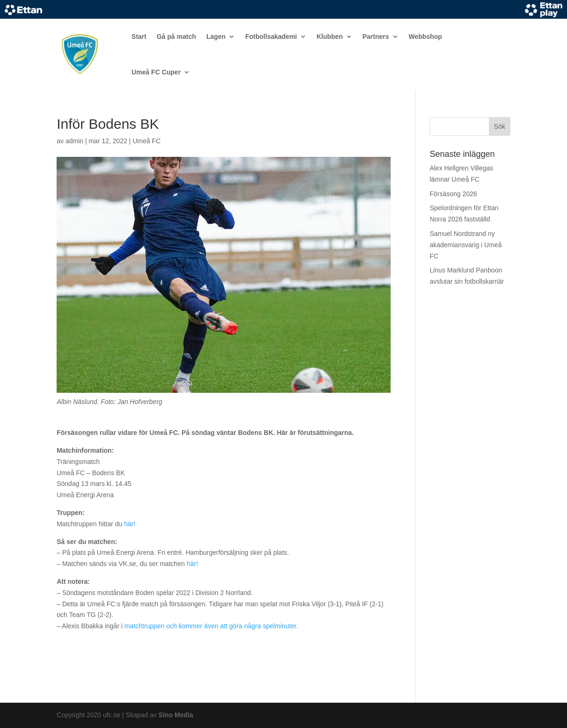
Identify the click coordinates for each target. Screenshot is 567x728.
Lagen (216, 37)
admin (74, 141)
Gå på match (176, 37)
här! (130, 524)
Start (139, 37)
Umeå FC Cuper (156, 72)
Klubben (330, 37)
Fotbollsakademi (271, 37)
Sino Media (176, 715)
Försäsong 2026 (453, 194)
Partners (376, 37)
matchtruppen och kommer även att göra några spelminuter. (211, 626)
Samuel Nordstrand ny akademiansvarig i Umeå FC (465, 245)
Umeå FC (146, 141)
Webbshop (425, 37)
